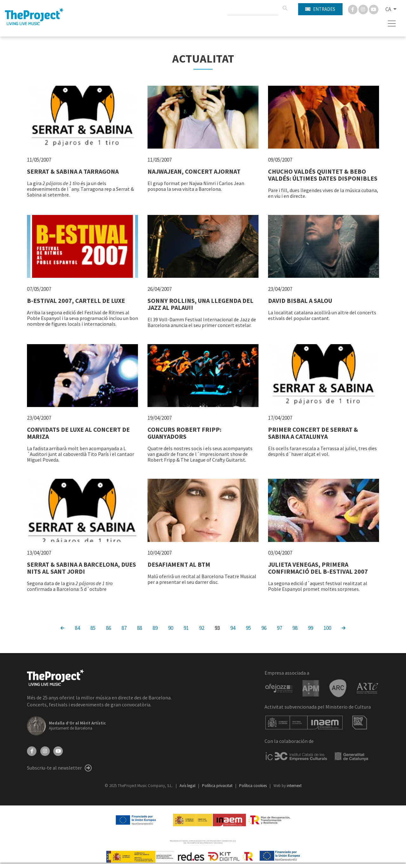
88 (140, 628)
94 (233, 628)
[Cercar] (285, 8)
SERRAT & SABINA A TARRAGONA (73, 171)
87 (124, 628)
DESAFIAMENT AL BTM (179, 564)
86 (108, 628)
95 (248, 628)
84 (77, 628)
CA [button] (389, 9)
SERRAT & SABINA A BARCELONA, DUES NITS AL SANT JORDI (82, 568)
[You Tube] (374, 9)
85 (93, 628)
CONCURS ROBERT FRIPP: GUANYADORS (184, 433)
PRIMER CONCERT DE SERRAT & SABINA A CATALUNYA (313, 433)
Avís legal (188, 786)
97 (279, 628)
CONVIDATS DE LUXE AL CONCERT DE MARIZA (78, 433)
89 (155, 628)
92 (202, 628)
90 (171, 628)
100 (327, 628)
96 (264, 628)
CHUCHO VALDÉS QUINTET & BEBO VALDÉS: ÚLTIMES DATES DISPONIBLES (323, 175)
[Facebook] (353, 9)
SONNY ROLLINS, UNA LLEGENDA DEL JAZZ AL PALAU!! (200, 304)
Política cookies (253, 786)
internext (294, 786)
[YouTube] (58, 751)
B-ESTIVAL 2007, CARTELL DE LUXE (76, 300)
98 (295, 628)
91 (186, 628)
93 (217, 628)
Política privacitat (218, 786)
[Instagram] (364, 9)
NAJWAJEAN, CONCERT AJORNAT (194, 171)
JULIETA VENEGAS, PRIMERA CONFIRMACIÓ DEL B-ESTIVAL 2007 (318, 568)
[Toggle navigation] (392, 23)
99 (311, 628)
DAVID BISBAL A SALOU (300, 300)
